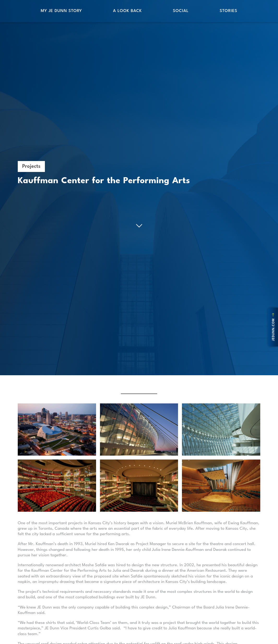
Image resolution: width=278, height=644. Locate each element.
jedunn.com (274, 327)
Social (181, 11)
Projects (31, 166)
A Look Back (127, 11)
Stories (229, 11)
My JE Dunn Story (61, 11)
